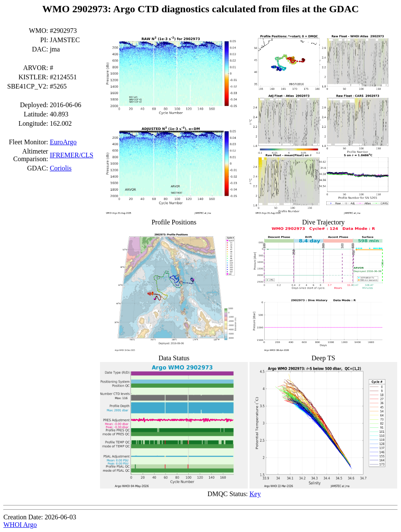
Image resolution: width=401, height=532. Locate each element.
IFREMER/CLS (72, 155)
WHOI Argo (20, 525)
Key (255, 494)
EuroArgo (63, 142)
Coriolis (61, 168)
